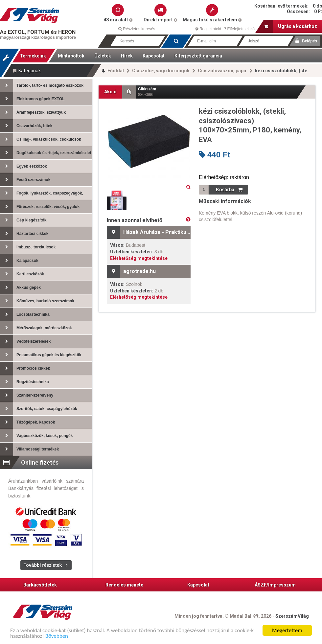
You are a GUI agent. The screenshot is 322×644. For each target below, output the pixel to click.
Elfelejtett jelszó (239, 29)
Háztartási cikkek (24, 234)
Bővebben (57, 637)
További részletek (43, 565)
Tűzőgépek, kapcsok (27, 422)
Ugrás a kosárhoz (290, 26)
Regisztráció (208, 29)
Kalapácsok (19, 261)
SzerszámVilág (292, 616)
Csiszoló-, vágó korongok (161, 71)
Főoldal (116, 71)
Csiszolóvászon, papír (222, 71)
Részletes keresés (137, 29)
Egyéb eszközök (23, 166)
